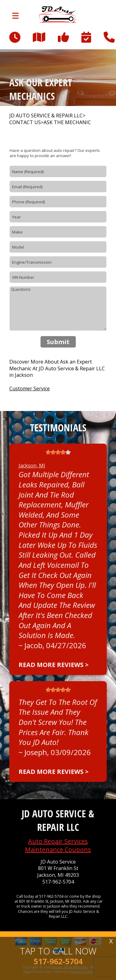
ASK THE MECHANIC (67, 122)
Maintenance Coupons (58, 850)
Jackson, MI (32, 466)
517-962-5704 (58, 882)
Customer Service (30, 388)
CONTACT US (25, 122)
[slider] (58, 452)
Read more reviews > (54, 665)
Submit (58, 342)
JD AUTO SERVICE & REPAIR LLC (46, 116)
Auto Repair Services (58, 841)
